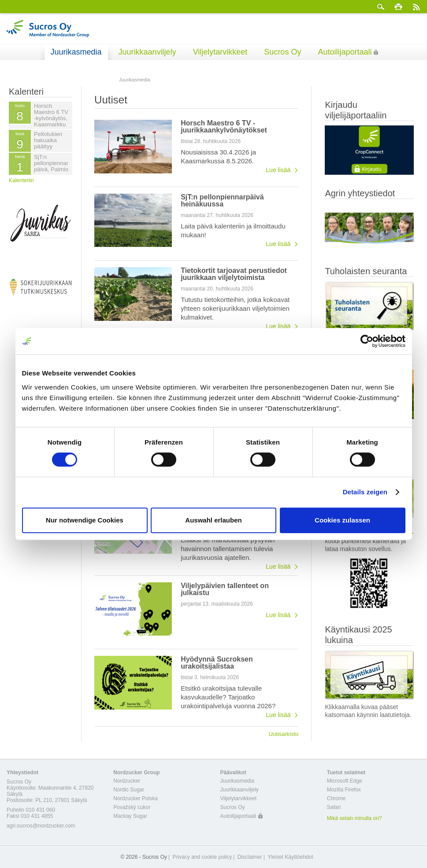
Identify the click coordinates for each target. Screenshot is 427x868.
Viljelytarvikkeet (220, 52)
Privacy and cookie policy (202, 857)
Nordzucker (127, 781)
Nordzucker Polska (136, 798)
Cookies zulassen (342, 520)
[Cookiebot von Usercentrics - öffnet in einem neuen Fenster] (367, 341)
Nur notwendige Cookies (85, 520)
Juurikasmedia (76, 52)
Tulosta (398, 7)
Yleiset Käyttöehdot (290, 857)
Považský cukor (132, 807)
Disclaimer (250, 857)
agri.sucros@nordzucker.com (41, 826)
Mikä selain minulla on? (355, 818)
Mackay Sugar (130, 816)
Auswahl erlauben (213, 520)
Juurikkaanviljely (147, 52)
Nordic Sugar (129, 790)
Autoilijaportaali (345, 52)
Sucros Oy (282, 52)
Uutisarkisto (283, 734)
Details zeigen (365, 492)
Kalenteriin (21, 180)
